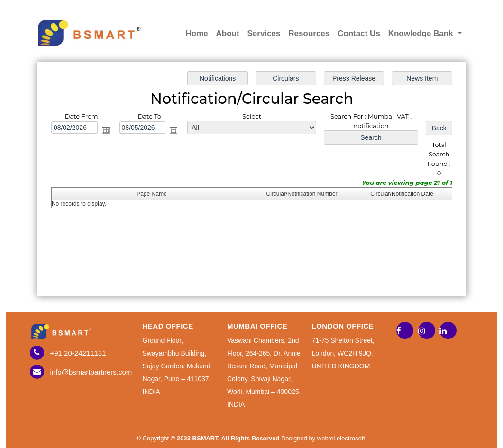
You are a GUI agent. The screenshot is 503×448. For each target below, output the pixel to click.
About (228, 33)
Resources (309, 33)
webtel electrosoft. (342, 438)
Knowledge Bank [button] (422, 33)
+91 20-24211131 (78, 353)
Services (264, 33)
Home (197, 33)
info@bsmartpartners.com (91, 372)
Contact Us (359, 33)
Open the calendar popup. (105, 130)
